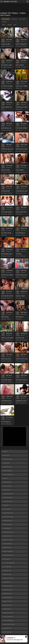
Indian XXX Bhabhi (7, 551)
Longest (4, 22)
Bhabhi (18, 235)
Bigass (9, 403)
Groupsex (19, 214)
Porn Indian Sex (7, 628)
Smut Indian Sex (7, 482)
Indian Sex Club (7, 574)
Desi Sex (5, 478)
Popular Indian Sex (8, 621)
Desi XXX (5, 451)
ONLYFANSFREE (6, 528)
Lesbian (24, 67)
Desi (9, 67)
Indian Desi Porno (7, 586)
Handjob (23, 193)
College (18, 46)
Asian (18, 361)
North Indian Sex (7, 524)
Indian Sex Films (7, 605)
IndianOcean (10, 2)
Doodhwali (6, 463)
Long (15, 25)
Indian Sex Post (7, 548)
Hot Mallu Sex (6, 559)
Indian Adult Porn (7, 578)
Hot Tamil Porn (7, 567)
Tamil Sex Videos (7, 459)
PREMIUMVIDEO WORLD (8, 624)
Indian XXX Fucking (8, 540)
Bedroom (4, 382)
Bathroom (9, 46)
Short (4, 25)
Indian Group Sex (7, 594)
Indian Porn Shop (7, 601)
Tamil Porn (6, 455)
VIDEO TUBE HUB (7, 632)
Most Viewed (6, 19)
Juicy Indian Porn (7, 501)
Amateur (19, 130)
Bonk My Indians (7, 471)
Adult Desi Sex (6, 490)
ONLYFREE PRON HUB (8, 532)
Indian (24, 46)
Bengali (4, 256)
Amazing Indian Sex (8, 475)
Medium (9, 25)
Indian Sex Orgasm (8, 613)
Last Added (22, 19)
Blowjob (4, 235)
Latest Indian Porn (8, 494)
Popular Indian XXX (8, 617)
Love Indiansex (7, 509)
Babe (3, 46)
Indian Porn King (7, 597)
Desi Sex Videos (7, 486)
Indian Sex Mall (7, 609)
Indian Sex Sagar (7, 590)
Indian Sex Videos (7, 467)
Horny (9, 298)
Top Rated (14, 19)
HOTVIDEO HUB (6, 571)
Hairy (18, 193)
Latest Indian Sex (7, 498)
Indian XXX (5, 505)
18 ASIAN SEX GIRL (7, 544)
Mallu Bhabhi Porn (8, 517)
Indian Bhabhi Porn (8, 555)
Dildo (9, 172)
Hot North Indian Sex (8, 563)
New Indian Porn (7, 521)
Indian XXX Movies (7, 513)
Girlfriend (19, 319)
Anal (18, 256)
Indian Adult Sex (7, 582)
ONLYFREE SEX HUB (7, 536)
